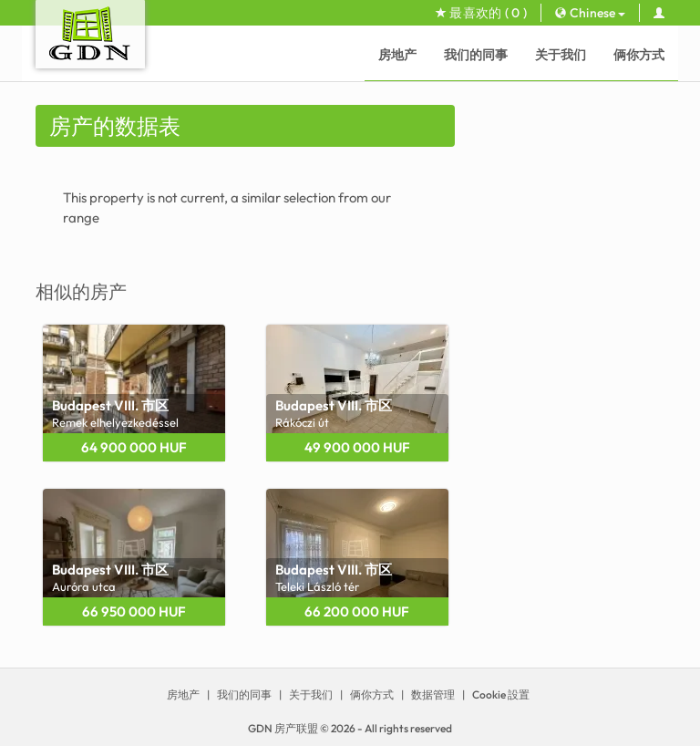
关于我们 (561, 55)
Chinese (590, 13)
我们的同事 (476, 55)
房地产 (397, 55)
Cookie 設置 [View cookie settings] (501, 694)
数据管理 (433, 694)
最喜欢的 (481, 13)
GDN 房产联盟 (283, 728)
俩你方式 (639, 55)
